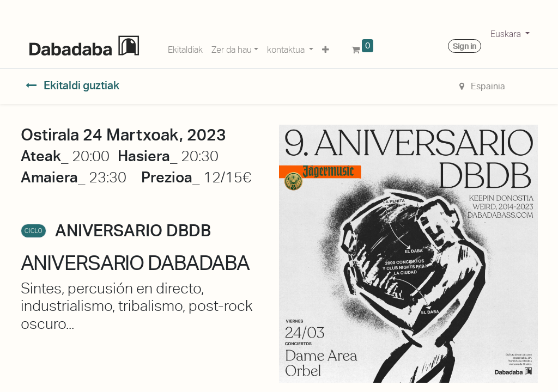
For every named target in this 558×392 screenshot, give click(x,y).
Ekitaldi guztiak (72, 85)
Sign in (465, 46)
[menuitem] (185, 48)
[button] (326, 48)
